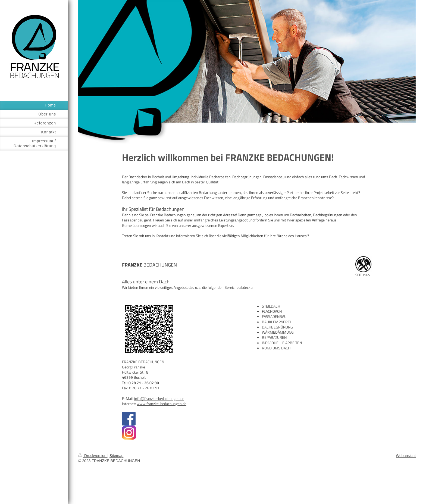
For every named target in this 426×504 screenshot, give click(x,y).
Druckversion (93, 456)
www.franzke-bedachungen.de (162, 404)
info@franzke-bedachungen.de (159, 399)
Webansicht (406, 456)
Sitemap (116, 456)
